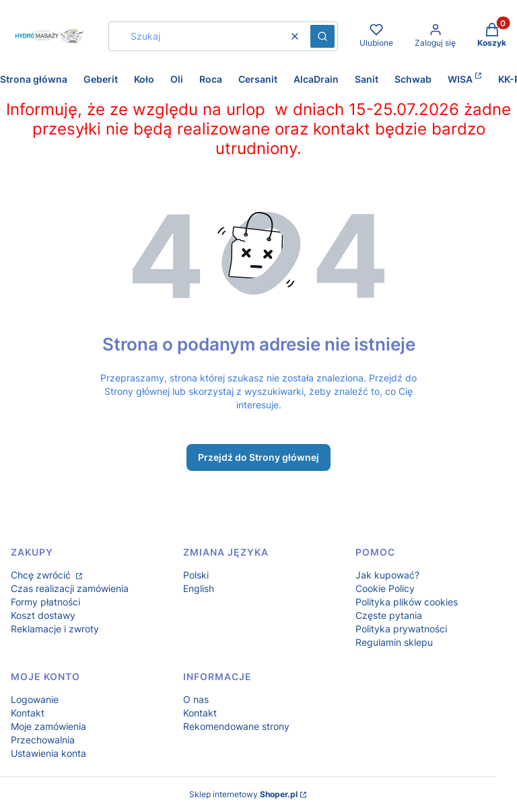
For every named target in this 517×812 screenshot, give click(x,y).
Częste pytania (389, 615)
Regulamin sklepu (394, 642)
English (199, 588)
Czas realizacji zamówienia (70, 588)
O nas (196, 699)
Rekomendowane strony (236, 726)
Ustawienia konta (48, 753)
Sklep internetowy (243, 794)
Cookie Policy (385, 588)
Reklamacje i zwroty (55, 629)
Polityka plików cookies (407, 602)
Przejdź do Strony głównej (258, 457)
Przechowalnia (43, 740)
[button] (322, 36)
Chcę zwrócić (42, 575)
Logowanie (35, 699)
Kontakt (28, 713)
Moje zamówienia (48, 726)
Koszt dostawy (43, 615)
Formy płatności (45, 602)
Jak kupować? (387, 575)
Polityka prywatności (401, 629)
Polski (196, 575)
